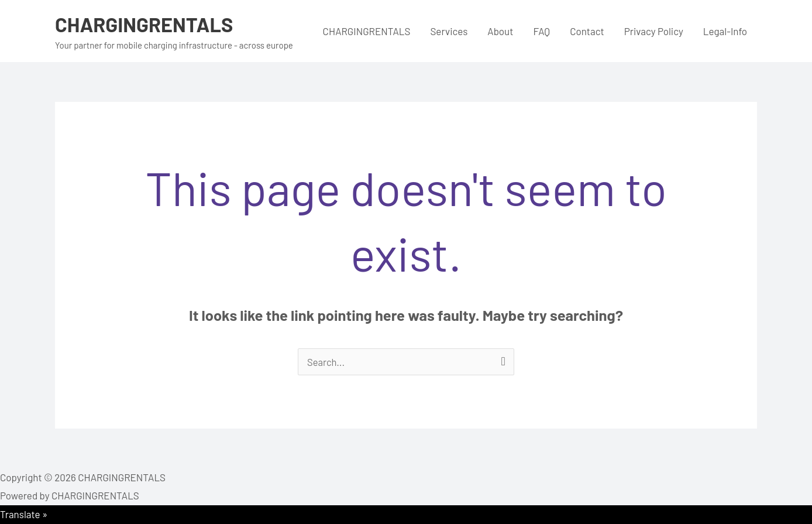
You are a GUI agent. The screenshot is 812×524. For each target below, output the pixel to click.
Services (449, 31)
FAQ (541, 31)
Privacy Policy (654, 31)
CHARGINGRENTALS (146, 24)
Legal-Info (725, 31)
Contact (587, 31)
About (500, 31)
